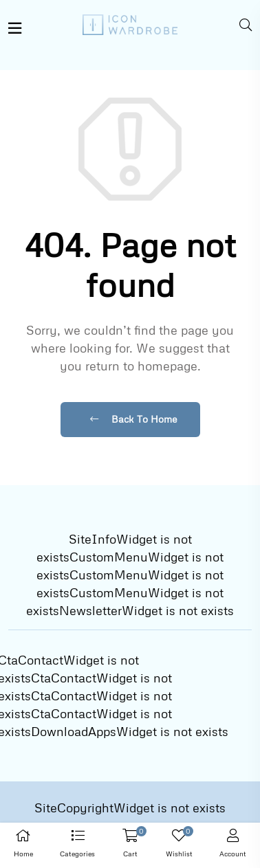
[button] (78, 846)
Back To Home (134, 419)
